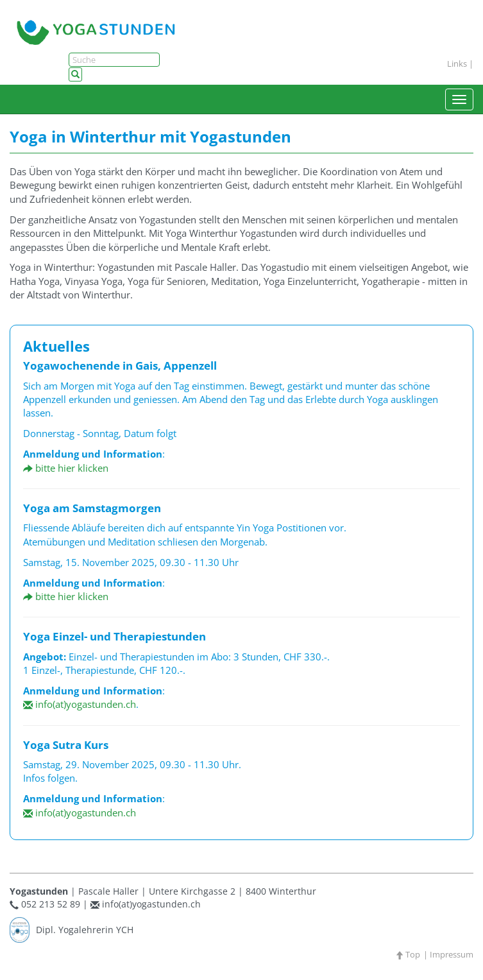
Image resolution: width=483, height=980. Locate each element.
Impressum (452, 954)
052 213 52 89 (51, 904)
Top (408, 954)
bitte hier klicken (66, 468)
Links (457, 64)
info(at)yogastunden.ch (80, 704)
